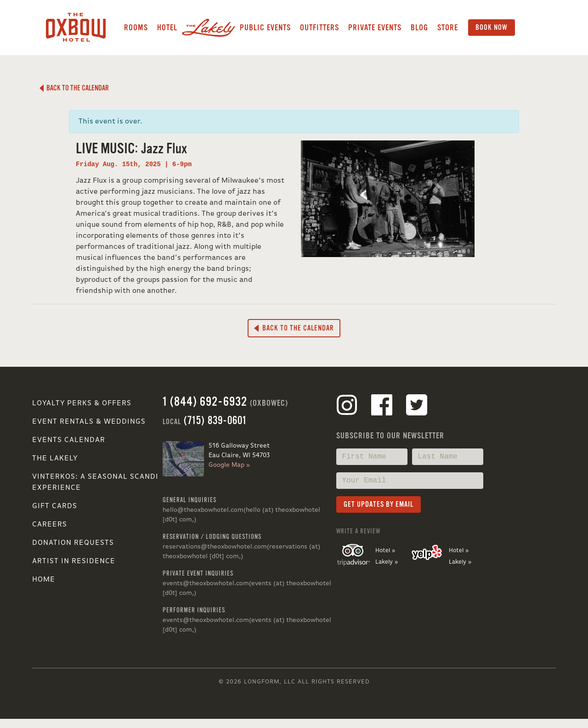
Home (44, 580)
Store (448, 28)
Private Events (375, 28)
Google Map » (229, 465)
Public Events (265, 28)
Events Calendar (69, 440)
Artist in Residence (74, 561)
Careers (50, 525)
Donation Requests (73, 543)
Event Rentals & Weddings (89, 422)
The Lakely (55, 459)
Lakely (209, 28)
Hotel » (385, 551)
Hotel (167, 28)
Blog (419, 28)
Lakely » (387, 562)
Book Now (492, 28)
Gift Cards (55, 506)
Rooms (136, 28)
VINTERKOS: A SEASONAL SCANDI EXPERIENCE (95, 482)
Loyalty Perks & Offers (82, 403)
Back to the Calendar (74, 88)
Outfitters (319, 28)
